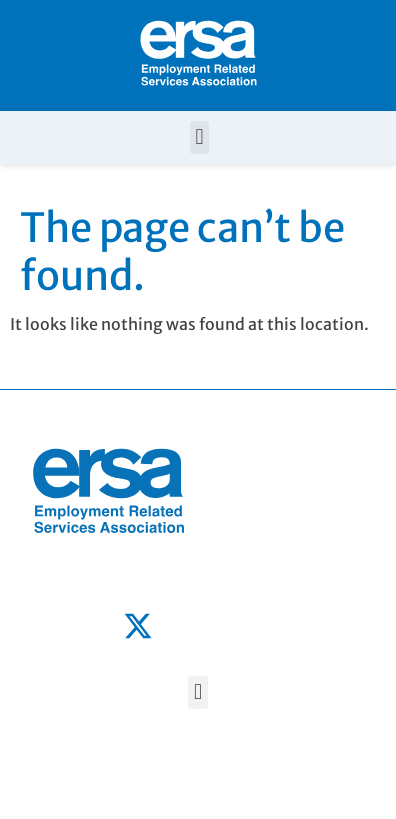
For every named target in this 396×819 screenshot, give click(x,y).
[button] (199, 137)
